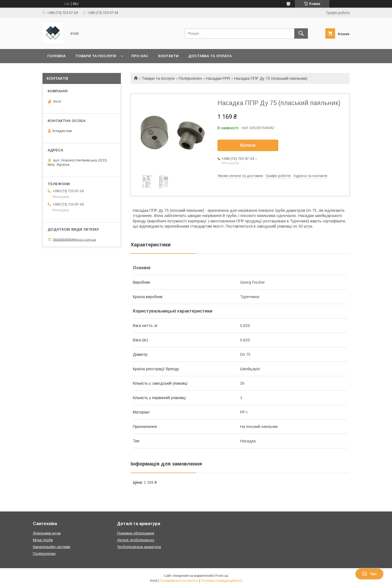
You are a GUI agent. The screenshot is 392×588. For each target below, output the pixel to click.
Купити (248, 145)
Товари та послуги (96, 56)
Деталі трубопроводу (136, 540)
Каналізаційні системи (52, 547)
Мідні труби (43, 540)
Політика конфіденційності (222, 581)
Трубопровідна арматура (139, 547)
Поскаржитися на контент (179, 581)
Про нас (140, 56)
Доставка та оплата (210, 56)
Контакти (168, 56)
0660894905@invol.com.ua (74, 239)
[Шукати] (301, 33)
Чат (369, 574)
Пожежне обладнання (136, 533)
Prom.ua (222, 576)
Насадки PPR (218, 78)
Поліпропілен (190, 78)
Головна (56, 56)
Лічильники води (47, 533)
